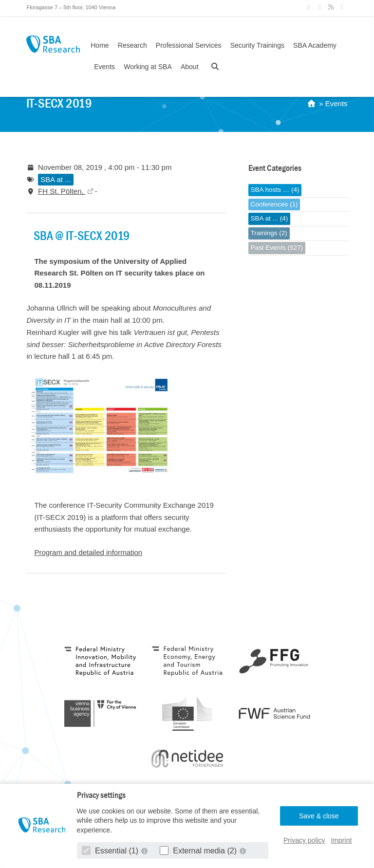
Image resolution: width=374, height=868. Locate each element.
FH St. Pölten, (62, 191)
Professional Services (189, 45)
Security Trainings (257, 45)
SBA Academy (315, 45)
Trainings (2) (269, 233)
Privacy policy (304, 840)
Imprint (342, 840)
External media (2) (199, 851)
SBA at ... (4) (270, 218)
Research (132, 45)
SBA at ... (56, 179)
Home (100, 45)
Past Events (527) (277, 248)
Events (104, 67)
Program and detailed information (88, 552)
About (190, 67)
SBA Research (53, 44)
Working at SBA (148, 67)
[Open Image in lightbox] (99, 485)
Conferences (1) (274, 204)
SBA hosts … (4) (275, 190)
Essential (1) (111, 851)
